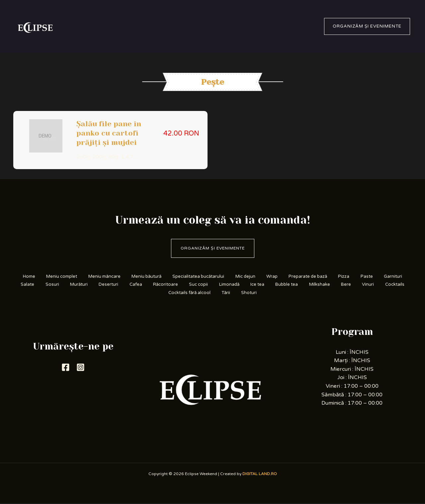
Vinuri (170, 293)
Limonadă (318, 285)
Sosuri (122, 285)
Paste (36, 285)
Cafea (214, 285)
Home (39, 276)
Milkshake (116, 293)
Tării (286, 293)
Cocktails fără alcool (246, 293)
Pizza (387, 276)
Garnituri (65, 285)
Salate (95, 285)
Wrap (308, 276)
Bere (146, 293)
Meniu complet (76, 276)
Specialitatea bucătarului (226, 276)
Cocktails (200, 293)
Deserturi (184, 285)
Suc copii (284, 285)
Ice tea (350, 285)
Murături (152, 285)
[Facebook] (66, 368)
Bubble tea (383, 285)
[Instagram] (81, 368)
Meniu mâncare (123, 276)
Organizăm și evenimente (213, 248)
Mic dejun (278, 276)
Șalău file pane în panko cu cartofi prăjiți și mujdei (109, 133)
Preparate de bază (348, 276)
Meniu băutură (170, 276)
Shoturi (312, 293)
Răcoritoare (247, 285)
